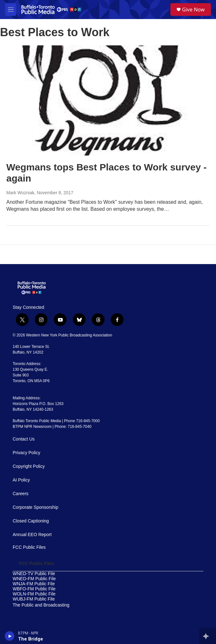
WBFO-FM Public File (34, 589)
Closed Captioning (31, 521)
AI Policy (21, 480)
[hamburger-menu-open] (11, 10)
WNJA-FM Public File (34, 584)
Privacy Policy (26, 453)
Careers (21, 494)
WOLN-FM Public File (34, 594)
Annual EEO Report (32, 535)
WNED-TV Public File (34, 574)
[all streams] (208, 636)
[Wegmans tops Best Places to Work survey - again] (105, 100)
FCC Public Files (29, 547)
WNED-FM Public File (34, 579)
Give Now (193, 10)
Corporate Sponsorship (35, 507)
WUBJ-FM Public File (34, 599)
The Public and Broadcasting (41, 605)
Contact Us (24, 439)
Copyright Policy (29, 466)
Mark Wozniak (20, 193)
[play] (10, 636)
